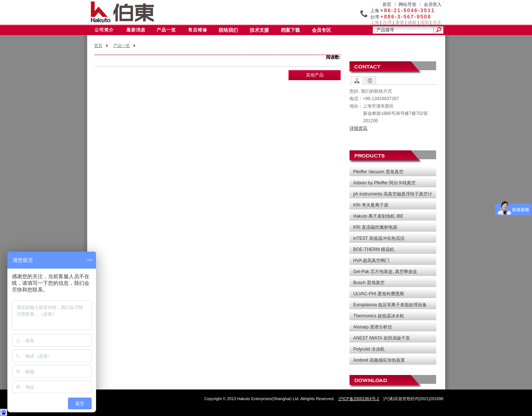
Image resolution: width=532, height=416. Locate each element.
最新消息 (136, 30)
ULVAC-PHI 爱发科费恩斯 (379, 294)
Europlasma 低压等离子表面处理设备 (390, 305)
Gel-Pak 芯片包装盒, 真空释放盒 (385, 272)
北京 (437, 23)
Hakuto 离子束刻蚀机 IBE (378, 216)
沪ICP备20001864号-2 (359, 399)
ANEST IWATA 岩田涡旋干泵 (382, 338)
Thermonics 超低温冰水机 (379, 316)
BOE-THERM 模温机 (374, 249)
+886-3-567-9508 (406, 17)
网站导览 (407, 4)
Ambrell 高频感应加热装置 (379, 360)
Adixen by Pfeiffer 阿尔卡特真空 (384, 183)
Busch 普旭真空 (369, 283)
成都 (412, 23)
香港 (400, 23)
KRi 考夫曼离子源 (371, 205)
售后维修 (198, 30)
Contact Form (370, 81)
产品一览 (166, 30)
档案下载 (290, 30)
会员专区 (321, 30)
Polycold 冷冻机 (369, 349)
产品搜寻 (385, 30)
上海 (375, 23)
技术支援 (259, 30)
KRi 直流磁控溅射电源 (375, 227)
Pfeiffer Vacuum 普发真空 (378, 172)
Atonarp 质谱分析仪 (373, 327)
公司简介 (104, 30)
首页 (387, 4)
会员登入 (433, 4)
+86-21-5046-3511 (407, 10)
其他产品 (315, 75)
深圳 (424, 23)
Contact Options (357, 81)
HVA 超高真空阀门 (371, 260)
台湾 (387, 23)
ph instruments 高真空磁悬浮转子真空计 (393, 194)
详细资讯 (358, 128)
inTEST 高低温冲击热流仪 (379, 238)
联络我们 (228, 30)
